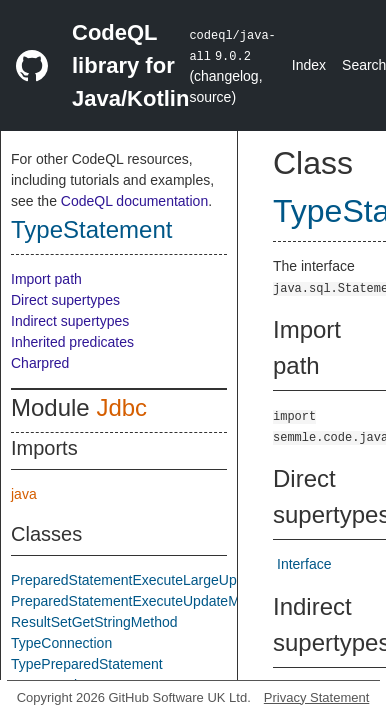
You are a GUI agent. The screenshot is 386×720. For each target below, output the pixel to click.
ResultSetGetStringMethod (94, 622)
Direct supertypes (65, 300)
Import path (46, 279)
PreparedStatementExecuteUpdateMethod (143, 601)
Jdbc (121, 407)
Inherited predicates (72, 342)
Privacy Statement (317, 697)
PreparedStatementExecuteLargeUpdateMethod (161, 580)
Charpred (40, 363)
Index (309, 65)
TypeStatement (91, 229)
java (24, 494)
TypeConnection (61, 643)
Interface (304, 564)
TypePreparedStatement (87, 664)
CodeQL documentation (134, 201)
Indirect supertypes (70, 321)
